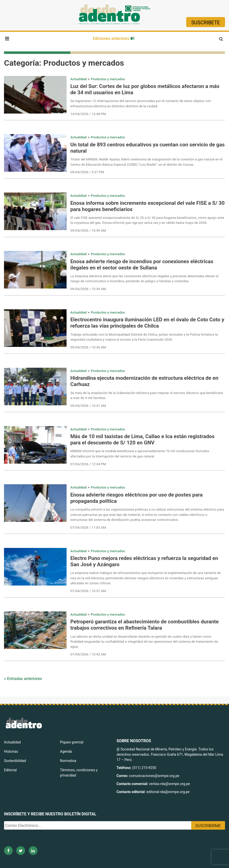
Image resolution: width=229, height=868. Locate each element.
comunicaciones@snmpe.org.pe (155, 776)
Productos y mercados (108, 79)
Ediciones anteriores (114, 38)
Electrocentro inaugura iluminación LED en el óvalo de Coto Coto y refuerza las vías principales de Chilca (147, 323)
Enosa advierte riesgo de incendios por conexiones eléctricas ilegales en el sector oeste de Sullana (142, 265)
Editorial (10, 770)
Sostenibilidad (15, 761)
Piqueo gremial (72, 742)
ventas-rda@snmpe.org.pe (169, 784)
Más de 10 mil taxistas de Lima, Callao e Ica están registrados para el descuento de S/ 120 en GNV (142, 440)
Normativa (68, 761)
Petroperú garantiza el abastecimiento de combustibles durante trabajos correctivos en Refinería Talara (145, 625)
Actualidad (78, 79)
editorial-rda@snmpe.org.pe (168, 792)
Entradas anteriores (25, 679)
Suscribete (206, 23)
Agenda (66, 751)
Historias (11, 751)
